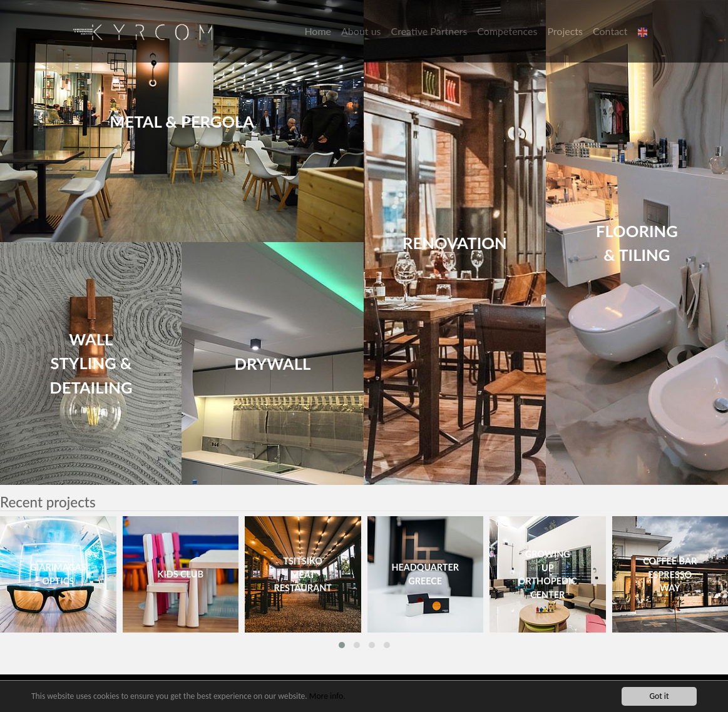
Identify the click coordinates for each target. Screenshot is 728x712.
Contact (610, 31)
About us (361, 31)
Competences (507, 31)
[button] (644, 31)
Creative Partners (429, 31)
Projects (565, 31)
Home (318, 31)
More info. (327, 697)
